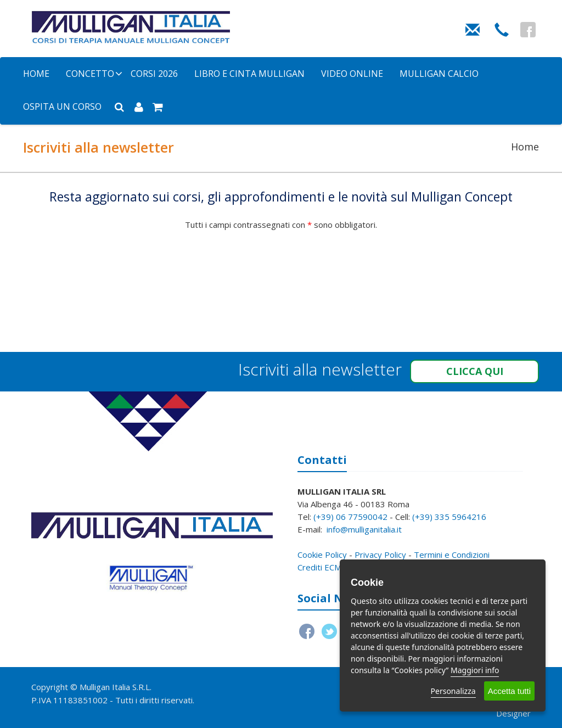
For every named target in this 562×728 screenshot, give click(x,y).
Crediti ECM (319, 567)
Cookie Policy (322, 555)
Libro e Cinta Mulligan (249, 74)
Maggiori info (475, 670)
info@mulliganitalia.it (364, 529)
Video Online (352, 74)
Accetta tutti (509, 691)
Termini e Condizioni (452, 555)
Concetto (90, 74)
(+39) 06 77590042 (350, 517)
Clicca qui (475, 371)
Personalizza (453, 691)
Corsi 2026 (154, 74)
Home (36, 74)
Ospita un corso (62, 107)
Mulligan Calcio (439, 74)
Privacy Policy (380, 555)
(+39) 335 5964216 (449, 517)
